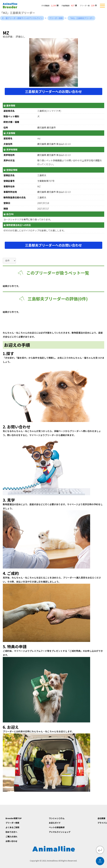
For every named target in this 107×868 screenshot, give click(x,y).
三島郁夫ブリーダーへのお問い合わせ (53, 91)
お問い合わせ (11, 841)
